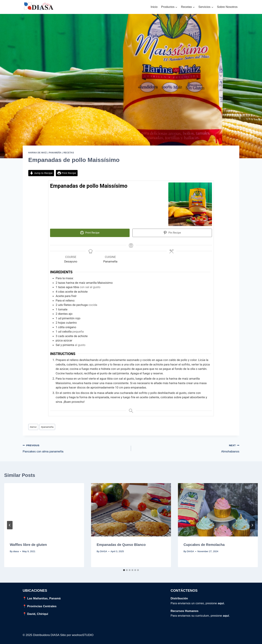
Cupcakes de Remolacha (204, 543)
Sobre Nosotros (227, 7)
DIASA (104, 550)
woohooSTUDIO (83, 633)
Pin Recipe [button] (172, 233)
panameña (47, 425)
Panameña (55, 153)
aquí (226, 614)
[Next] (252, 524)
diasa (16, 550)
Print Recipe (67, 173)
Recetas (69, 153)
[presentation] (44, 508)
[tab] (124, 569)
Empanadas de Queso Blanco (121, 543)
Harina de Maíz (38, 153)
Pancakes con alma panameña (75, 446)
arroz (33, 425)
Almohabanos (187, 446)
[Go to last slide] (10, 524)
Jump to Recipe (41, 173)
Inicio (154, 7)
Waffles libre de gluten (28, 543)
